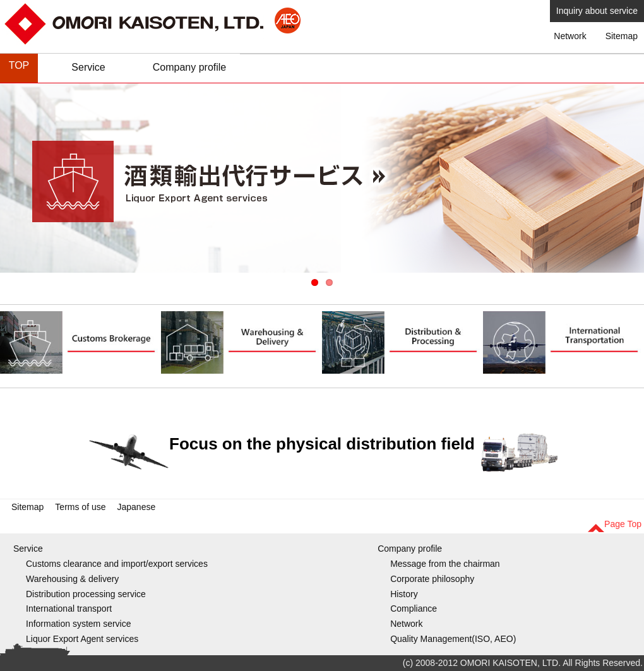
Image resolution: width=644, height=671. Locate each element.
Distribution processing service (86, 594)
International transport (69, 609)
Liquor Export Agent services (82, 639)
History (404, 594)
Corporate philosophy (432, 579)
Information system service (79, 624)
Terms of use (80, 507)
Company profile (190, 67)
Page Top (623, 524)
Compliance (414, 609)
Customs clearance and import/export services (117, 564)
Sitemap (622, 36)
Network (570, 36)
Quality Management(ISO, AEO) (453, 639)
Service (88, 67)
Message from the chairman (445, 564)
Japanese (137, 507)
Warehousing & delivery (72, 579)
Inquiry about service (597, 11)
